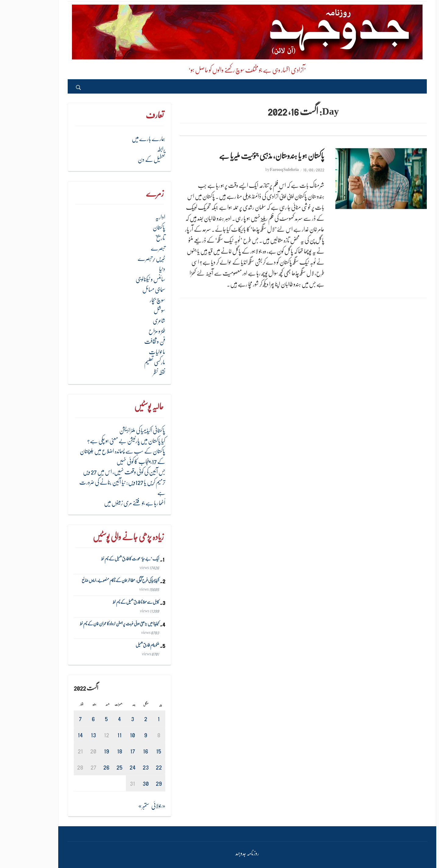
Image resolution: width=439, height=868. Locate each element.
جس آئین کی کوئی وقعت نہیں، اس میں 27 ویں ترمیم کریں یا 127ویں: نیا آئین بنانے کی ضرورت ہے (95, 482)
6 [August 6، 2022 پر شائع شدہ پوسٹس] (66, 719)
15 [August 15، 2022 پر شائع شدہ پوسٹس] (131, 751)
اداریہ (132, 217)
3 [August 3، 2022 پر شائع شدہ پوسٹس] (105, 719)
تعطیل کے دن (124, 160)
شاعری (131, 321)
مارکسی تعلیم (127, 362)
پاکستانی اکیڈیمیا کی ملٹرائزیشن (114, 430)
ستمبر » (116, 806)
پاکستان (131, 228)
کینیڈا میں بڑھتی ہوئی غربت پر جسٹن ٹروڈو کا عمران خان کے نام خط (92, 624)
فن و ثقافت (127, 342)
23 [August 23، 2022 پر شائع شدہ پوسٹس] (118, 767)
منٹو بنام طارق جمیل (120, 645)
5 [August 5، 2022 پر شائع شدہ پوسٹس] (79, 719)
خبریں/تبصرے (124, 259)
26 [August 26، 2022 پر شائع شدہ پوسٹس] (79, 767)
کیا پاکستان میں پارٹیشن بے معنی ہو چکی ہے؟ (98, 441)
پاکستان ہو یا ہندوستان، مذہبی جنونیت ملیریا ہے (244, 156)
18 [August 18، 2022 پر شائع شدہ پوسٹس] (92, 751)
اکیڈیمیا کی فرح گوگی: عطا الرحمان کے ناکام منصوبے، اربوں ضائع (93, 580)
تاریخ (133, 238)
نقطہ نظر (131, 373)
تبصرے (130, 248)
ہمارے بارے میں (121, 139)
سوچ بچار (130, 300)
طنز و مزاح (129, 331)
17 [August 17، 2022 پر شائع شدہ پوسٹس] (105, 751)
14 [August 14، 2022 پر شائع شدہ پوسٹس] (53, 735)
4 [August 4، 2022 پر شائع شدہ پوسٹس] (92, 719)
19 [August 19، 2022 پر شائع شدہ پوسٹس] (79, 751)
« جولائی (130, 806)
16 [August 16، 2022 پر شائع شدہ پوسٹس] (118, 751)
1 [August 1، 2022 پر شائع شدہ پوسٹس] (131, 719)
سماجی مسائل (126, 290)
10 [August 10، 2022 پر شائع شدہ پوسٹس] (105, 735)
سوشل (132, 310)
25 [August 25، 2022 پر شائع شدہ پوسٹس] (92, 767)
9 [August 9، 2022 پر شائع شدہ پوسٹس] (118, 735)
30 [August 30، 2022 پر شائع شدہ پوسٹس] (118, 783)
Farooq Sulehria (257, 169)
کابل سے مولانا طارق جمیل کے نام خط (108, 602)
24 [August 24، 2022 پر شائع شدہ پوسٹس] (105, 767)
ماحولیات (129, 352)
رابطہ (133, 149)
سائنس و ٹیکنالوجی (123, 279)
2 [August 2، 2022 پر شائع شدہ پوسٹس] (118, 719)
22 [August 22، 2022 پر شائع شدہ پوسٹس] (131, 767)
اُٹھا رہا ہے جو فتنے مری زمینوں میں (107, 503)
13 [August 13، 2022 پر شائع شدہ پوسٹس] (66, 735)
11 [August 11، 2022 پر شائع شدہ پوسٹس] (92, 735)
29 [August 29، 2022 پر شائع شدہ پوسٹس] (131, 783)
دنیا (134, 269)
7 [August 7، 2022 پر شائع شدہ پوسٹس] (53, 719)
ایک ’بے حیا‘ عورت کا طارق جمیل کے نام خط (102, 559)
